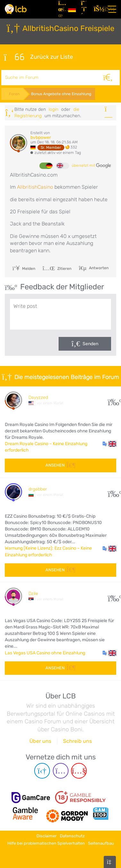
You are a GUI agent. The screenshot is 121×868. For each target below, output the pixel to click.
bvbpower (41, 137)
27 (112, 400)
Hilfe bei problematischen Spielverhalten (46, 843)
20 (112, 492)
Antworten (98, 268)
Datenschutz (72, 836)
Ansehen (60, 465)
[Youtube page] (79, 771)
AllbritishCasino (36, 187)
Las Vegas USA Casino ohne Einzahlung (45, 653)
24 (112, 596)
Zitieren (57, 269)
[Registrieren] (85, 9)
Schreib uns (77, 741)
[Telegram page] (42, 771)
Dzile (33, 594)
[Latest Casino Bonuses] (16, 9)
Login (53, 109)
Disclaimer (47, 836)
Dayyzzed (38, 397)
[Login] (98, 9)
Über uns (40, 741)
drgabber (38, 489)
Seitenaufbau (101, 843)
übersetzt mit (91, 166)
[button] (109, 444)
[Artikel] (61, 9)
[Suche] (108, 78)
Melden (24, 269)
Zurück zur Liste (38, 57)
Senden (90, 344)
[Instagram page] (61, 771)
